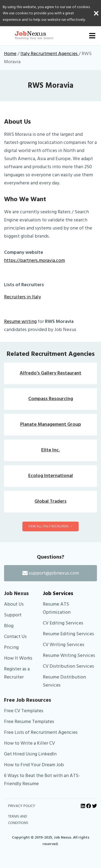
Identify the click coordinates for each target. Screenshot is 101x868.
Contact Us (15, 636)
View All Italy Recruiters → (50, 526)
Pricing (11, 647)
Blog (9, 626)
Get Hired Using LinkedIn (30, 754)
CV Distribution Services (68, 666)
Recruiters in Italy (22, 297)
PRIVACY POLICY (22, 806)
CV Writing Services (64, 645)
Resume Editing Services (68, 634)
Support (13, 615)
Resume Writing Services (69, 655)
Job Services (58, 593)
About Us (14, 604)
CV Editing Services (63, 623)
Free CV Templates (24, 711)
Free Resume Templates (29, 722)
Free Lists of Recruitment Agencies (41, 732)
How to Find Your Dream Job (34, 765)
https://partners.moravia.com (34, 260)
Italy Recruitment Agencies (50, 54)
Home (10, 54)
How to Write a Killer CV (29, 743)
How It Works (18, 658)
